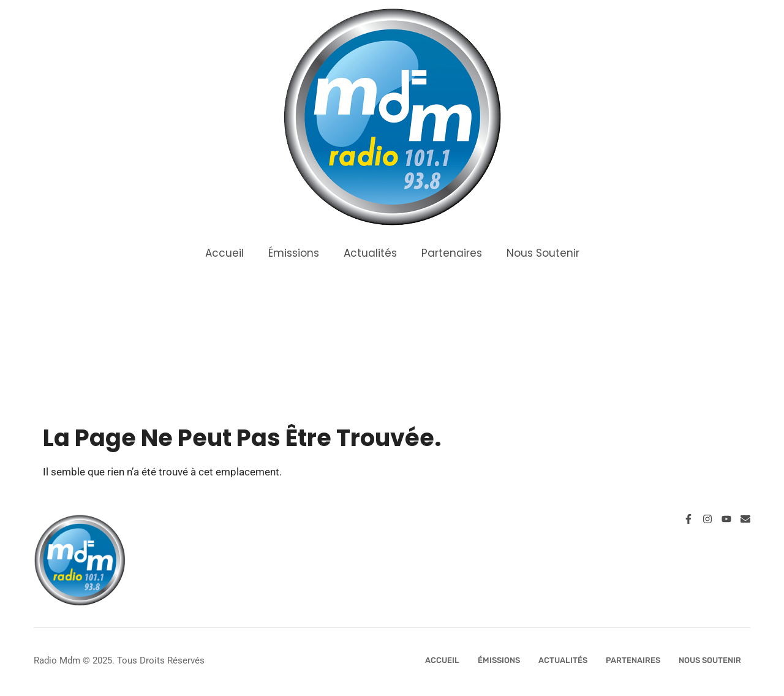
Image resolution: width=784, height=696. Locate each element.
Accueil (224, 253)
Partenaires (452, 253)
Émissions (294, 253)
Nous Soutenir (543, 253)
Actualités (370, 253)
